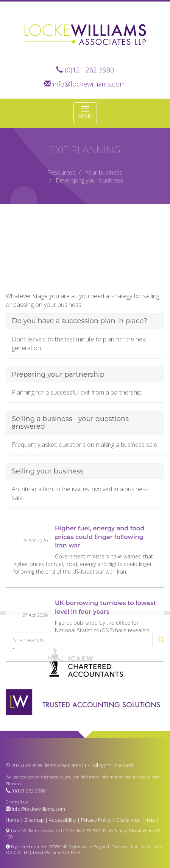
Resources (61, 172)
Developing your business (90, 180)
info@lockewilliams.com (89, 84)
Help (150, 820)
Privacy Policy (96, 820)
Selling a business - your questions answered (70, 463)
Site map (34, 820)
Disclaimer (128, 820)
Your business (104, 172)
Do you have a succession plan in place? (80, 361)
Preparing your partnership (58, 414)
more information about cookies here (124, 777)
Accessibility (62, 820)
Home (12, 820)
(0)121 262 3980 (89, 70)
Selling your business (48, 511)
